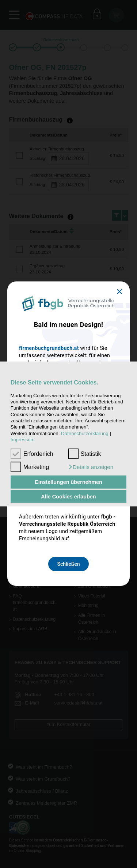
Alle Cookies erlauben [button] (68, 496)
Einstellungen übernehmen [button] (68, 482)
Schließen (68, 564)
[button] (91, 467)
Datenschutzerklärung (85, 433)
